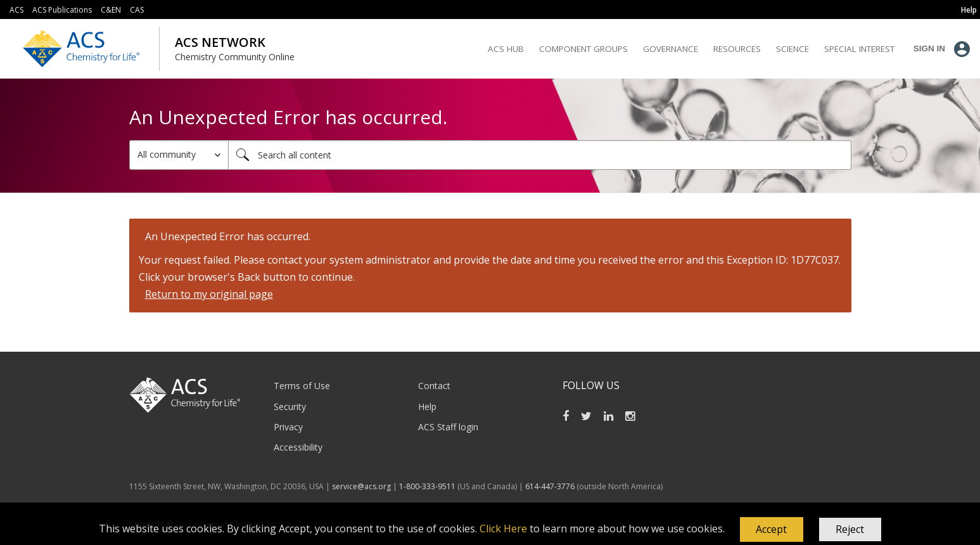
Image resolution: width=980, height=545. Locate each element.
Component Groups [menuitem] (583, 49)
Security (290, 407)
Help (427, 407)
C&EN (111, 10)
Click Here (503, 529)
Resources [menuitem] (737, 49)
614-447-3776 (551, 486)
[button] (772, 530)
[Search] (540, 155)
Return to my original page (209, 294)
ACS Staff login (448, 427)
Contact (434, 386)
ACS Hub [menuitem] (506, 49)
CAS (137, 10)
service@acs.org (361, 486)
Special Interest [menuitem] (859, 49)
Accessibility (298, 447)
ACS (16, 10)
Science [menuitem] (792, 49)
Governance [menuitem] (671, 49)
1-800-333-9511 (427, 486)
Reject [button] (850, 529)
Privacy (288, 427)
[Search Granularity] (179, 155)
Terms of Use (302, 386)
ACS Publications (62, 10)
